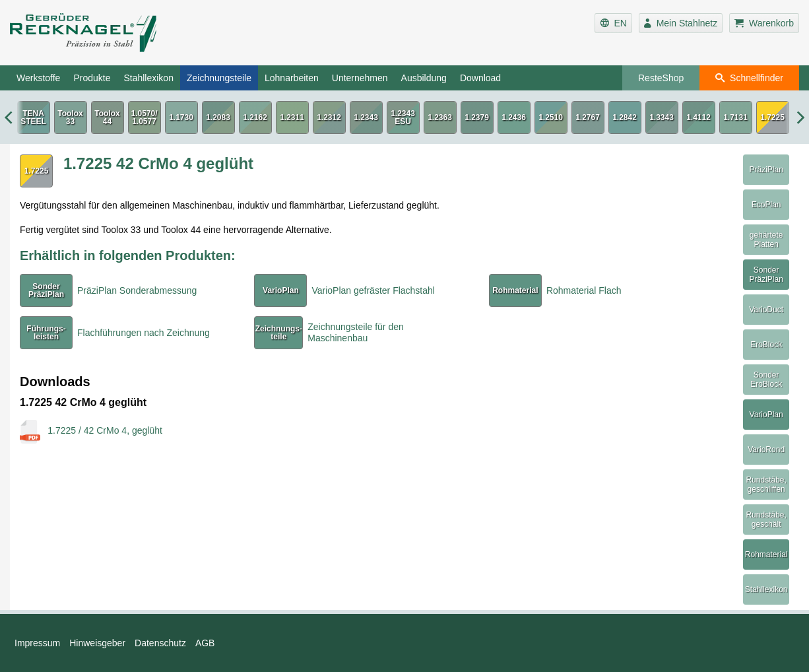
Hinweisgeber (97, 643)
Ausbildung (424, 78)
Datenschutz (160, 643)
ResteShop (661, 78)
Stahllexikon (148, 78)
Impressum (37, 643)
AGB (205, 643)
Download (480, 78)
